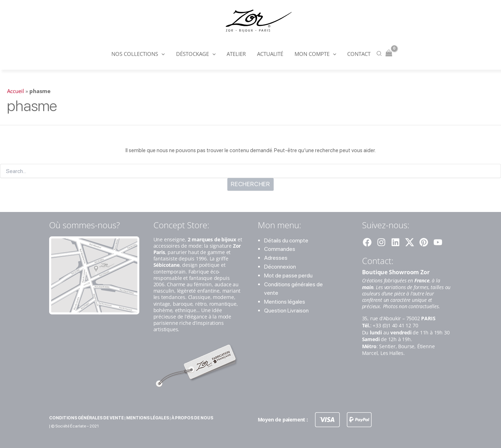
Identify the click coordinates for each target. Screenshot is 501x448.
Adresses (276, 258)
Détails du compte (286, 240)
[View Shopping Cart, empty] (387, 54)
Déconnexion (280, 267)
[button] (163, 54)
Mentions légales (285, 302)
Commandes (280, 249)
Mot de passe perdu (288, 275)
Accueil (16, 91)
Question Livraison (286, 311)
